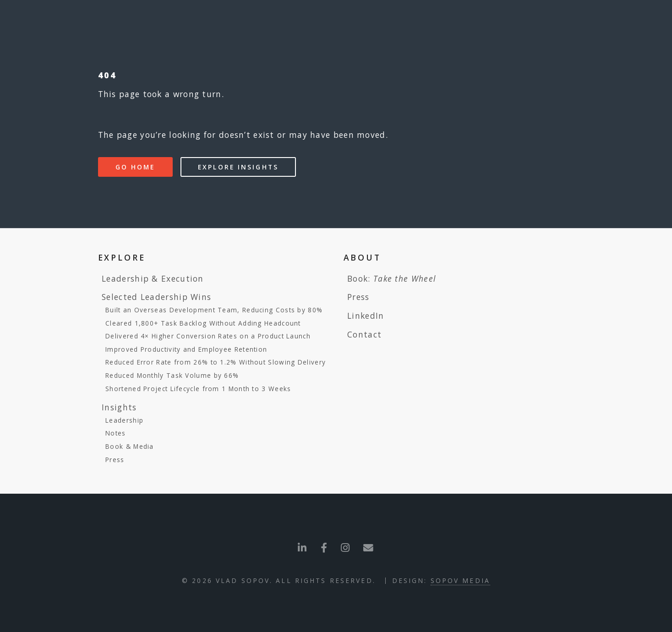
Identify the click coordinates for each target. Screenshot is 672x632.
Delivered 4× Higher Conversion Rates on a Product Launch (208, 336)
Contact (364, 334)
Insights (119, 407)
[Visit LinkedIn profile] (302, 548)
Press (115, 460)
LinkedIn (366, 316)
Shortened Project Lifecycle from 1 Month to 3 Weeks (198, 389)
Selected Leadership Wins (156, 297)
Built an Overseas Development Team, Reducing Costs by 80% (214, 310)
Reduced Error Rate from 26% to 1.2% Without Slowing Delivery (216, 362)
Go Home (135, 167)
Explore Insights (238, 167)
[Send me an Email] (345, 548)
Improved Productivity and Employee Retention (186, 349)
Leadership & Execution (153, 278)
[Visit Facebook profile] (324, 548)
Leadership (124, 420)
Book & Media (130, 446)
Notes (116, 433)
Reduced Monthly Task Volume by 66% (172, 375)
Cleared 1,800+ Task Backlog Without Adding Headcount (203, 323)
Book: (391, 278)
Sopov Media (460, 580)
